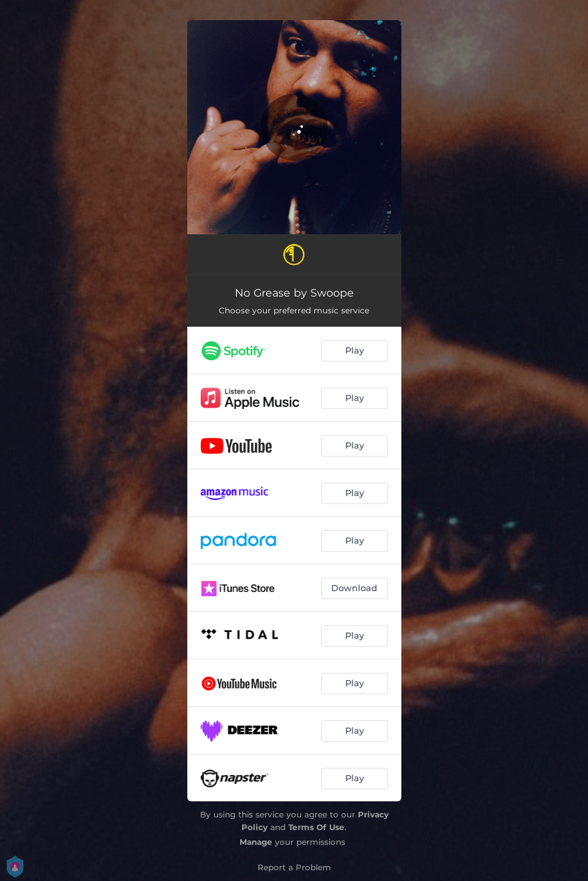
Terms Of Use (316, 827)
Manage (256, 842)
